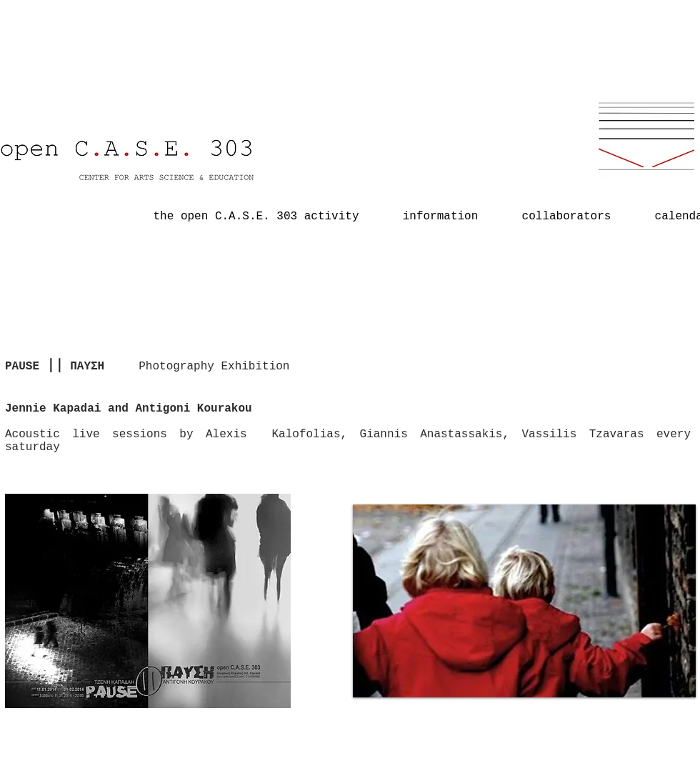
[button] (524, 602)
